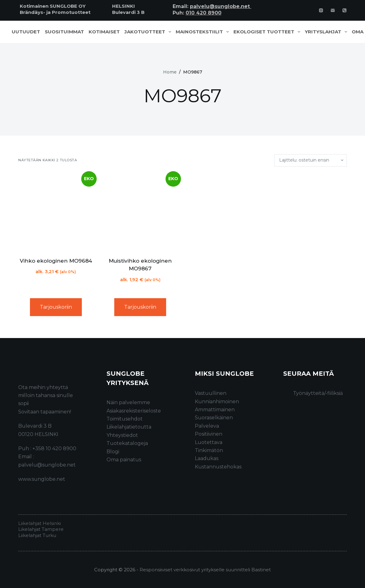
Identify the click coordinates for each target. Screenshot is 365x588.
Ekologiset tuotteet (268, 32)
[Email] (333, 10)
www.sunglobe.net (42, 479)
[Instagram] (321, 10)
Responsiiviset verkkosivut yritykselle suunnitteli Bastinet (205, 570)
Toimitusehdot (125, 419)
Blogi (113, 452)
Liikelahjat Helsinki (40, 523)
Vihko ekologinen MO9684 (56, 261)
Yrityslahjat (327, 32)
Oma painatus (124, 460)
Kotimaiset (104, 32)
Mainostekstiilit (203, 32)
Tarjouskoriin (56, 307)
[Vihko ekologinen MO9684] (56, 212)
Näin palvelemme (128, 402)
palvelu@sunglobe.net (221, 6)
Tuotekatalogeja (127, 443)
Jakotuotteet (149, 32)
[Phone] (344, 10)
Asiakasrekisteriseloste (134, 411)
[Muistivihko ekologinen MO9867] (140, 212)
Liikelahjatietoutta (129, 427)
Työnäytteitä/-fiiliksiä (318, 393)
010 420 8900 (203, 13)
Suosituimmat (64, 32)
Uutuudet (26, 32)
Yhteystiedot (122, 435)
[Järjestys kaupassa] (310, 160)
